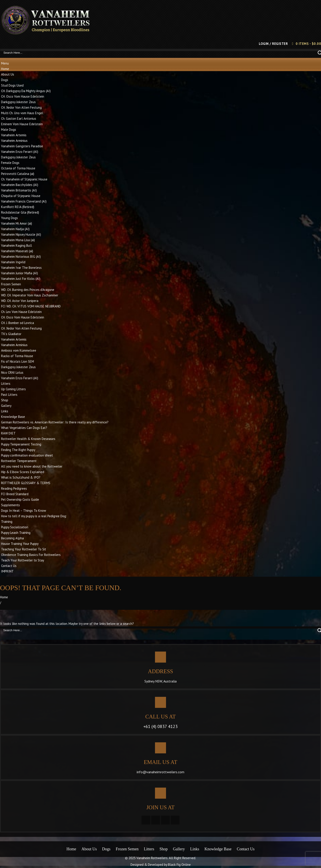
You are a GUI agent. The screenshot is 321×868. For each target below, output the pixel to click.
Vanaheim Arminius (14, 141)
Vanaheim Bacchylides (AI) (20, 185)
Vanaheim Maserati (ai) (17, 251)
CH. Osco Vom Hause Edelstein (23, 96)
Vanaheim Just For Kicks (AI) (21, 279)
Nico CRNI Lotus (12, 372)
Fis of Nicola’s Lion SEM (18, 361)
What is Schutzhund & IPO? (21, 477)
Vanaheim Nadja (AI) (15, 229)
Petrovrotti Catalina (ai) (18, 174)
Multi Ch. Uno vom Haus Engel (22, 113)
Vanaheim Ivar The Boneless (21, 268)
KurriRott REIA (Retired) (18, 207)
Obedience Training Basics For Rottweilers (31, 555)
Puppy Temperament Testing (21, 444)
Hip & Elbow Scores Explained (23, 472)
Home (5, 69)
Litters (6, 384)
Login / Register (273, 44)
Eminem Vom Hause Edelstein (22, 124)
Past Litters (9, 395)
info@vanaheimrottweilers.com (160, 772)
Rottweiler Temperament (19, 461)
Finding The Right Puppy (18, 450)
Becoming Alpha (12, 538)
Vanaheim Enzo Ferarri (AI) (20, 152)
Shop (5, 400)
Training (7, 522)
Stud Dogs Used (12, 85)
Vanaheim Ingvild (13, 262)
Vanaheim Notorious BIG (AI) (21, 257)
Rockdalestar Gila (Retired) (20, 212)
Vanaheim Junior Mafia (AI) (20, 273)
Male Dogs (9, 130)
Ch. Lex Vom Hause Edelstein (21, 312)
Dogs (5, 80)
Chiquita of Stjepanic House (21, 196)
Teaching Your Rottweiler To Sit (24, 549)
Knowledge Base (13, 417)
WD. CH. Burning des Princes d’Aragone (28, 290)
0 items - (308, 44)
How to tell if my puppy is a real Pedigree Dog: (34, 516)
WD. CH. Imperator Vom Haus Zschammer (30, 295)
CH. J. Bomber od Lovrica (18, 323)
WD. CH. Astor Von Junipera (20, 301)
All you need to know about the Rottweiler (32, 466)
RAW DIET (8, 433)
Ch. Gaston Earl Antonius (19, 118)
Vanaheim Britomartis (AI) (19, 190)
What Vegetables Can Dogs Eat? (24, 428)
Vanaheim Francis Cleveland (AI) (24, 201)
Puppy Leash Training (16, 533)
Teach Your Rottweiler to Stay (23, 560)
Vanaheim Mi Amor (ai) (17, 223)
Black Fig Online (179, 865)
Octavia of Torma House (18, 168)
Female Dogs (10, 163)
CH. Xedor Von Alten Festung (21, 107)
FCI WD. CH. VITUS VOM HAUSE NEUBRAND (31, 306)
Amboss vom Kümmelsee (19, 350)
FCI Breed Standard (15, 494)
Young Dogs (9, 218)
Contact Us (9, 566)
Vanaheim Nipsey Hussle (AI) (21, 234)
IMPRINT (7, 571)
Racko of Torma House (17, 356)
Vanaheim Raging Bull (17, 245)
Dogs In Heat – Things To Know (24, 511)
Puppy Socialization (15, 527)
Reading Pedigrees (14, 488)
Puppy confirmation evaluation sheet (27, 455)
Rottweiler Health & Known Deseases (28, 439)
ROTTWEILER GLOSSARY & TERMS (26, 483)
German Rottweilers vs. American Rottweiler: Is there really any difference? (55, 422)
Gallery (6, 406)
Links (5, 411)
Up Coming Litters (13, 389)
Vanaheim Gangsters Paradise (22, 146)
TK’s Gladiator (11, 334)
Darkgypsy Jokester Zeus (18, 102)
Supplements (10, 505)
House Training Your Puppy (20, 544)
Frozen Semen (11, 284)
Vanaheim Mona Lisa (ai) (18, 240)
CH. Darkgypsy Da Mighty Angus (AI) (26, 91)
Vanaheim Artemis (14, 135)
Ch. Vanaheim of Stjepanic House (24, 179)
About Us (8, 74)
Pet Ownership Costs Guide (20, 499)
